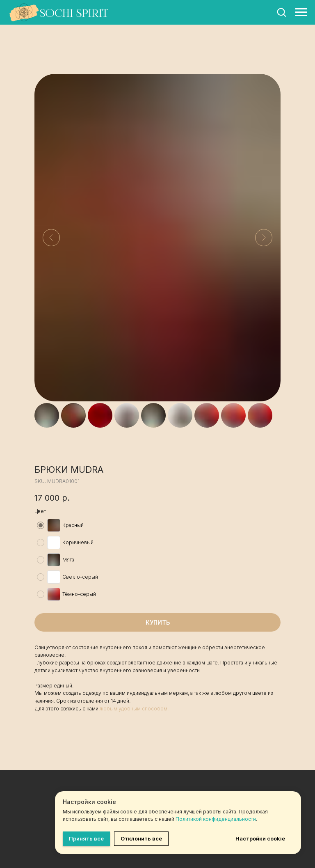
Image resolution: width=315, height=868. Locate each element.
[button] (281, 12)
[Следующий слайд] (264, 238)
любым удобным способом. (134, 709)
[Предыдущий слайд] (51, 238)
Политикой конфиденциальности (216, 819)
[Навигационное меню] (301, 12)
